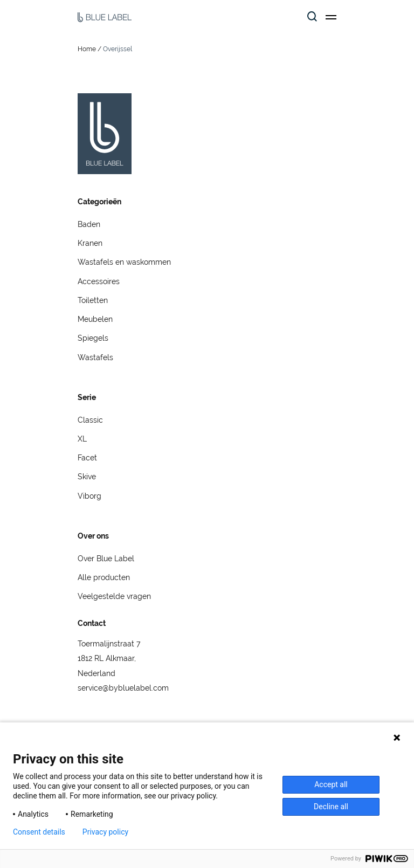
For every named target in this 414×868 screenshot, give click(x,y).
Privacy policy (105, 832)
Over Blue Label (106, 559)
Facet (87, 458)
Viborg (89, 496)
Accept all (331, 784)
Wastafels (95, 357)
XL (82, 439)
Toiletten (93, 300)
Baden (89, 224)
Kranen (90, 243)
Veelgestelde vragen (114, 596)
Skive (87, 477)
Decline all (331, 807)
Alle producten (104, 577)
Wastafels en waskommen (124, 262)
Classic (90, 420)
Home (87, 49)
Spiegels (93, 338)
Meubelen (95, 319)
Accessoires (99, 281)
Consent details (39, 832)
